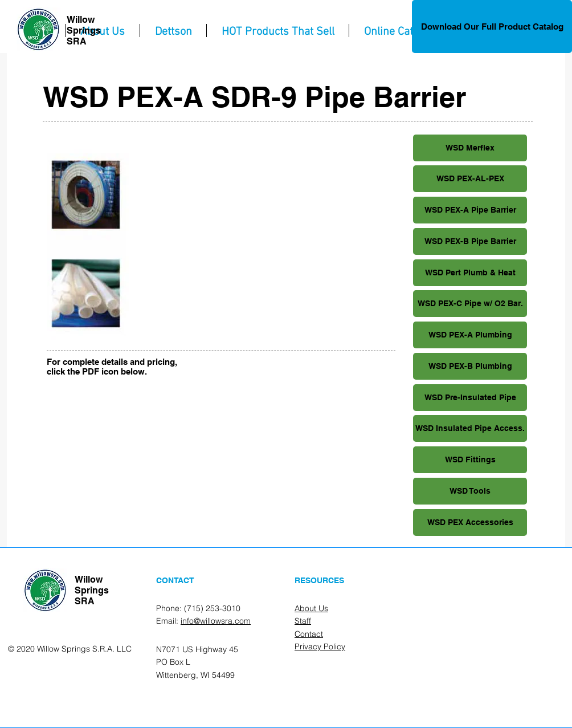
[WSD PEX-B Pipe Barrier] (470, 241)
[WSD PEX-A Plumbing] (470, 335)
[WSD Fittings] (470, 460)
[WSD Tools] (470, 491)
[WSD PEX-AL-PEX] (470, 179)
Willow (81, 20)
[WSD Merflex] (470, 148)
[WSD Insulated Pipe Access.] (470, 428)
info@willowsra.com (216, 621)
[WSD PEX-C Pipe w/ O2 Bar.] (470, 304)
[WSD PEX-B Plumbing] (470, 366)
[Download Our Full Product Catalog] (492, 27)
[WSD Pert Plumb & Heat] (470, 273)
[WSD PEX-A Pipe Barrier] (470, 210)
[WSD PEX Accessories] (470, 522)
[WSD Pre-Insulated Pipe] (470, 398)
